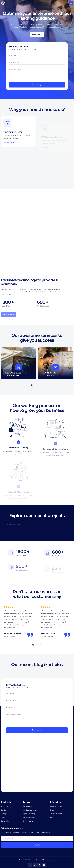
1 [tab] (32, 385)
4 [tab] (39, 385)
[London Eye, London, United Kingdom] (37, 766)
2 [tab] (35, 385)
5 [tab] (42, 385)
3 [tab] (37, 385)
